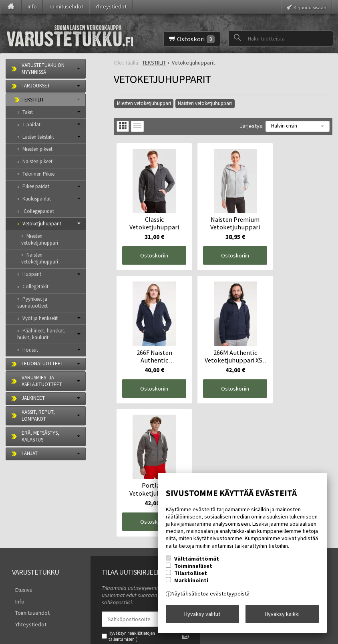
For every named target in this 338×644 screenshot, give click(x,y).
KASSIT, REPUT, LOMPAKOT (38, 415)
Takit (28, 112)
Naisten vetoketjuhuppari (205, 103)
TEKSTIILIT (33, 100)
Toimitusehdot (66, 6)
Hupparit (32, 274)
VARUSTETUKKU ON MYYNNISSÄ (43, 69)
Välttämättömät (197, 562)
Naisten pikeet (37, 161)
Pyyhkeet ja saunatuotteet (32, 302)
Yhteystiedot (111, 6)
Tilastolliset (191, 576)
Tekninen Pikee (38, 174)
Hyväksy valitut (202, 616)
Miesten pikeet (37, 149)
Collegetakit (35, 287)
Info (32, 6)
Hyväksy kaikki (282, 616)
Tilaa (113, 577)
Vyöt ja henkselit (40, 318)
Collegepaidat (38, 211)
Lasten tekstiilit (38, 137)
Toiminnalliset (193, 569)
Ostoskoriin (150, 247)
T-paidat (31, 125)
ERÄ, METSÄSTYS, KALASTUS (40, 436)
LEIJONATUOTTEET (42, 364)
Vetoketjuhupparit (42, 224)
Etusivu (21, 512)
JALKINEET (33, 398)
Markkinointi (191, 583)
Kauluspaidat (37, 199)
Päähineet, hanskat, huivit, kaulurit (41, 334)
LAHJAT (30, 453)
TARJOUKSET (36, 86)
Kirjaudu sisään (310, 7)
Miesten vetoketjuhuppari (144, 103)
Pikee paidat (36, 186)
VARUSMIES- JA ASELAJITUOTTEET (42, 381)
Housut (30, 350)
